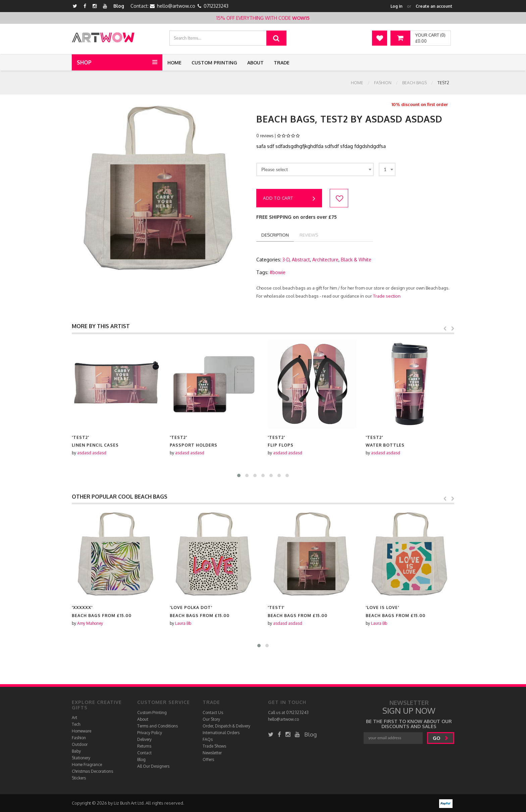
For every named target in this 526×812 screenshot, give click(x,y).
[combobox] (315, 169)
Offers (208, 759)
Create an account (434, 6)
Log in (397, 6)
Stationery (81, 758)
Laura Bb (281, 623)
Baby (76, 751)
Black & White (356, 260)
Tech (76, 724)
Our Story (211, 719)
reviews (309, 235)
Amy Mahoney (188, 623)
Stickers (79, 778)
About (255, 63)
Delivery (144, 739)
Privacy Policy (150, 733)
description (275, 235)
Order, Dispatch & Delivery (226, 726)
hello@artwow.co (176, 6)
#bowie (278, 272)
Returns (144, 746)
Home (174, 63)
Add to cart (289, 199)
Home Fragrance (87, 765)
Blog (119, 6)
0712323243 (216, 6)
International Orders (221, 733)
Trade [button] (282, 63)
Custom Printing (214, 63)
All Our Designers (153, 766)
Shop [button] (84, 62)
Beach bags (414, 83)
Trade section (387, 296)
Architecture (325, 260)
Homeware (82, 731)
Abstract (301, 260)
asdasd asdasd (92, 453)
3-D (286, 260)
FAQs (208, 739)
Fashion (383, 83)
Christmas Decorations (92, 771)
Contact (144, 753)
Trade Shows (214, 746)
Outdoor (80, 744)
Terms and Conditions (157, 726)
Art (74, 718)
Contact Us (213, 713)
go (441, 738)
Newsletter (212, 753)
